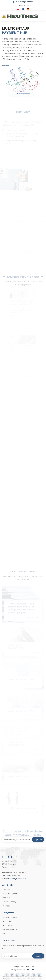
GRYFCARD (8, 921)
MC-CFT (7, 934)
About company (10, 902)
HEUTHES (31, 969)
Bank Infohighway (10, 893)
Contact (6, 906)
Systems (7, 889)
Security (6, 898)
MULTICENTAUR (10, 917)
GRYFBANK (8, 925)
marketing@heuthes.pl (25, 2)
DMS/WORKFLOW (11, 930)
